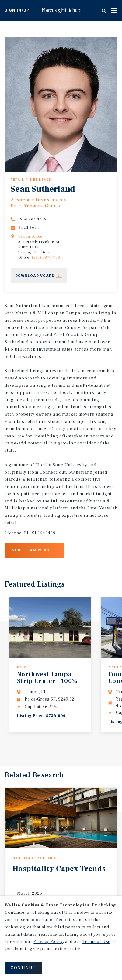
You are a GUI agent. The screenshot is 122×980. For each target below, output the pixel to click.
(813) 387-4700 (46, 257)
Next (72, 749)
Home (61, 11)
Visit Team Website (34, 550)
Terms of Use (96, 942)
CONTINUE (23, 968)
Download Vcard (35, 276)
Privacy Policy (48, 942)
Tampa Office (30, 236)
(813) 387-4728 (32, 219)
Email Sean (29, 228)
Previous (54, 749)
